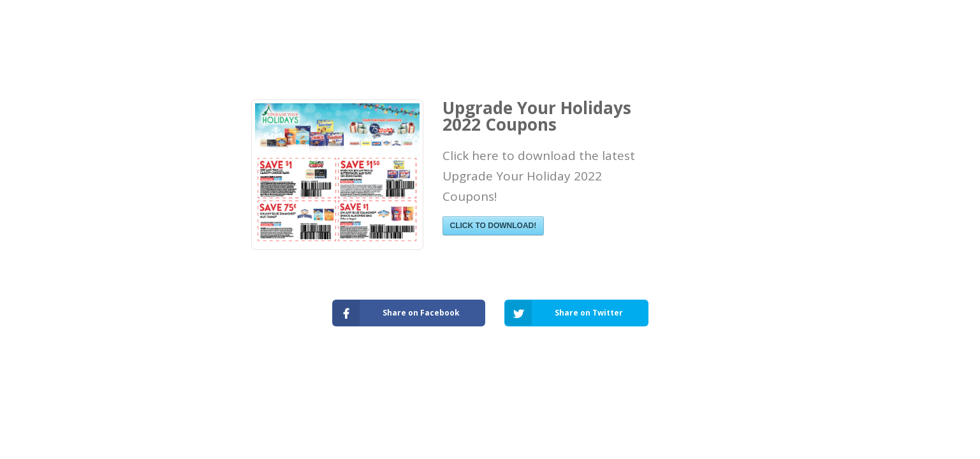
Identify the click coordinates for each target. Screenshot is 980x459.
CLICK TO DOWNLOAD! (494, 226)
